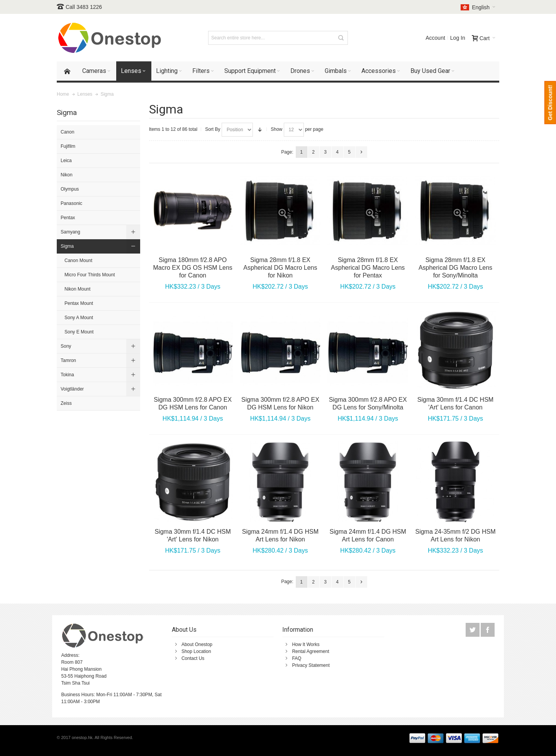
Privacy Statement (311, 665)
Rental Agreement (310, 651)
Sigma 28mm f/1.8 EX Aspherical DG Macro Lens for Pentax (368, 268)
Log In (458, 38)
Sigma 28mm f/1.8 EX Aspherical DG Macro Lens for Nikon (280, 268)
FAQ (297, 658)
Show (276, 129)
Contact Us (193, 658)
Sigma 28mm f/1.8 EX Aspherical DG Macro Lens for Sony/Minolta (455, 268)
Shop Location (196, 651)
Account (435, 38)
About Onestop (197, 644)
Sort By (213, 129)
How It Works (306, 644)
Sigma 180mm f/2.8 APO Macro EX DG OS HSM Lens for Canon (192, 268)
